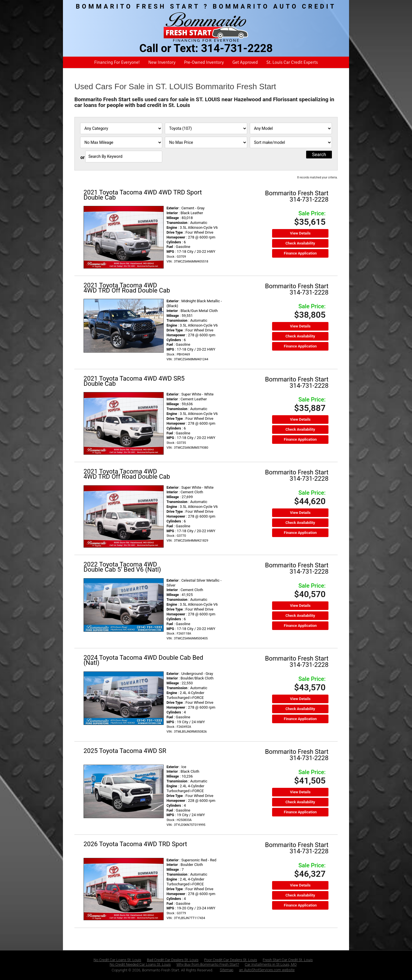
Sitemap (226, 970)
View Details (300, 233)
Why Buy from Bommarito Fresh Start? (208, 964)
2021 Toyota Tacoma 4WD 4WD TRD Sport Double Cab (143, 195)
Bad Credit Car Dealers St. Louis (173, 960)
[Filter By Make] (206, 128)
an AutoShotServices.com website (267, 970)
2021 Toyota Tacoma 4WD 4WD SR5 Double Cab (134, 381)
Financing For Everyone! (117, 62)
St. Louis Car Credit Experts (292, 62)
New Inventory (162, 62)
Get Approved (245, 62)
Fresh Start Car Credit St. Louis (288, 960)
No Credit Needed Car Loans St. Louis (140, 964)
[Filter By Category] (121, 128)
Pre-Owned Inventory (204, 62)
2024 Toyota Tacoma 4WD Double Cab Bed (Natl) (143, 660)
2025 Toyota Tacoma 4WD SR (125, 751)
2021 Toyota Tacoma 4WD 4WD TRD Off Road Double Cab (127, 288)
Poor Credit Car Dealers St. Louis (231, 960)
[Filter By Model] (291, 128)
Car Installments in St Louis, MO (271, 964)
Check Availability (300, 243)
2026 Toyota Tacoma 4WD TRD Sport (135, 844)
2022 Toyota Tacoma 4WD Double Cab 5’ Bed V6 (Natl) (122, 567)
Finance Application (300, 253)
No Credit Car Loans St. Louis (117, 960)
